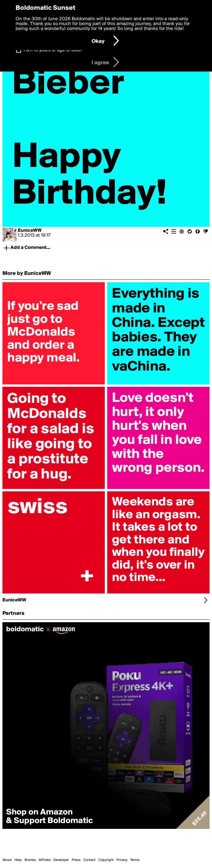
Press (76, 860)
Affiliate (45, 860)
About (7, 860)
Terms (135, 860)
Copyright (106, 860)
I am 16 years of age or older (53, 50)
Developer (61, 860)
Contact (89, 860)
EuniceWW (30, 231)
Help (18, 860)
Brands (30, 860)
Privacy (122, 860)
